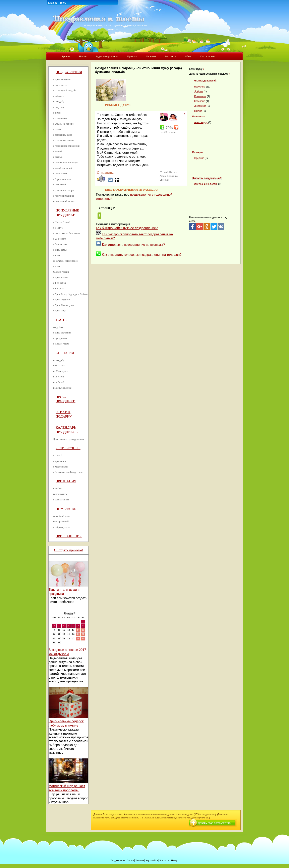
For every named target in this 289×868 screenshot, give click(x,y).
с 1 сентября (60, 283)
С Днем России (61, 272)
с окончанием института (66, 163)
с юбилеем (59, 96)
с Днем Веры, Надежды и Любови (71, 294)
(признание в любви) (206, 184)
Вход (63, 3)
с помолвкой (60, 185)
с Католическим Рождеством (68, 472)
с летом (57, 129)
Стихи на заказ (208, 56)
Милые (198, 111)
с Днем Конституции (64, 305)
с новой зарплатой (63, 168)
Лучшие (66, 56)
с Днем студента (62, 300)
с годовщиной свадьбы (65, 90)
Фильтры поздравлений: (207, 178)
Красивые (200, 101)
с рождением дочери (64, 140)
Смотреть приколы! (68, 550)
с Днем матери (61, 277)
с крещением (60, 461)
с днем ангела (60, 85)
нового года (59, 366)
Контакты (164, 860)
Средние (199, 158)
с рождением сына (63, 135)
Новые (83, 56)
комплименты (60, 494)
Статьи (130, 860)
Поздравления (69, 72)
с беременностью (62, 179)
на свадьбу (59, 102)
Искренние (200, 96)
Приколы (132, 56)
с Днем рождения (62, 333)
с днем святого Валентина (66, 233)
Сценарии (65, 353)
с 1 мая (57, 255)
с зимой (57, 113)
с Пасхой (58, 455)
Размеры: (198, 152)
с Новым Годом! (61, 222)
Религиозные (68, 448)
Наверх (175, 860)
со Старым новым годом (66, 261)
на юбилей (59, 382)
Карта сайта (152, 860)
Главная (53, 3)
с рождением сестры (64, 190)
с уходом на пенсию (63, 124)
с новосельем (60, 174)
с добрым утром (61, 527)
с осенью (58, 157)
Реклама (140, 860)
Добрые (199, 91)
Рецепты (151, 56)
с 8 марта (58, 228)
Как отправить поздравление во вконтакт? (133, 245)
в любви (57, 489)
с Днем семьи (60, 250)
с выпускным (60, 118)
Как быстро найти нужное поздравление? (127, 228)
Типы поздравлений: (205, 81)
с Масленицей (60, 467)
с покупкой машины (63, 196)
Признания (66, 481)
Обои (188, 56)
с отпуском (59, 107)
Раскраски (170, 56)
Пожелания (67, 509)
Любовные (200, 106)
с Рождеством (60, 244)
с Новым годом (61, 344)
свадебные (59, 327)
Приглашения (69, 536)
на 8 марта (59, 377)
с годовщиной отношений (66, 146)
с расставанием (61, 500)
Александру (201, 122)
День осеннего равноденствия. (69, 439)
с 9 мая (57, 266)
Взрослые (200, 87)
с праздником (60, 338)
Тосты (62, 320)
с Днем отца (59, 311)
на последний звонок (64, 201)
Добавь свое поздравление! (215, 823)
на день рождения (62, 388)
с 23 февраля (60, 239)
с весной (58, 151)
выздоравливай (61, 521)
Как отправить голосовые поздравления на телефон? (142, 255)
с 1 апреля (58, 289)
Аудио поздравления (107, 56)
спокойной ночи (61, 516)
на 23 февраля (60, 371)
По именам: (199, 117)
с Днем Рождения (62, 79)
